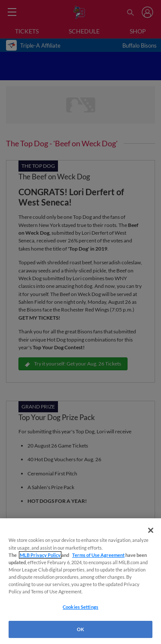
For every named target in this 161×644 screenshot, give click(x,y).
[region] (80, 581)
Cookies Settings (80, 607)
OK (80, 629)
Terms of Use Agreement (98, 555)
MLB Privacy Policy (40, 555)
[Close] (151, 530)
